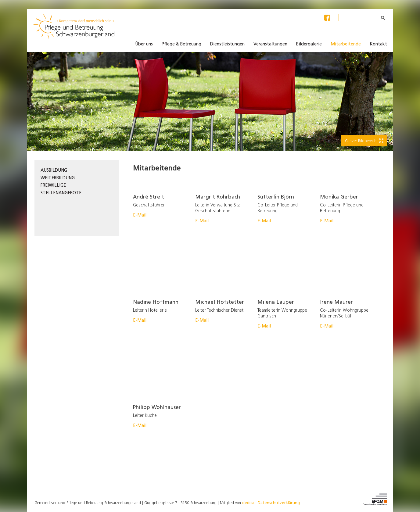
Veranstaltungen (270, 44)
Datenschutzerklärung (279, 503)
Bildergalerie (309, 44)
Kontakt (378, 44)
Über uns (144, 44)
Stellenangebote (61, 193)
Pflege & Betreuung (181, 44)
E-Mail (140, 215)
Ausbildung (54, 171)
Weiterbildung (58, 178)
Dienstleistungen (227, 44)
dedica (248, 503)
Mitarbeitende (346, 44)
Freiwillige (53, 186)
